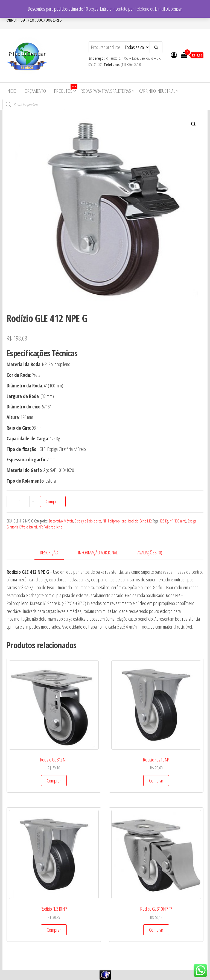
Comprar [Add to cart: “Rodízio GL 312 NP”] (54, 781)
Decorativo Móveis (61, 521)
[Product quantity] (22, 501)
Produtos (65, 89)
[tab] (53, 553)
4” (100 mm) (178, 521)
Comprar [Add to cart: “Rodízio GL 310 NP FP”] (156, 930)
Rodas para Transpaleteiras (106, 91)
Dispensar (174, 9)
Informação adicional (98, 552)
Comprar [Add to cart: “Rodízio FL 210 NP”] (156, 781)
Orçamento (35, 91)
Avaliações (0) (150, 552)
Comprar (53, 501)
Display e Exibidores (88, 521)
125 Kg (164, 521)
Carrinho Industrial (157, 91)
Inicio (11, 91)
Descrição (49, 552)
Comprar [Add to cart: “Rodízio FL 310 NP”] (54, 930)
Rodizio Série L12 (140, 521)
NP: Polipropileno (115, 521)
